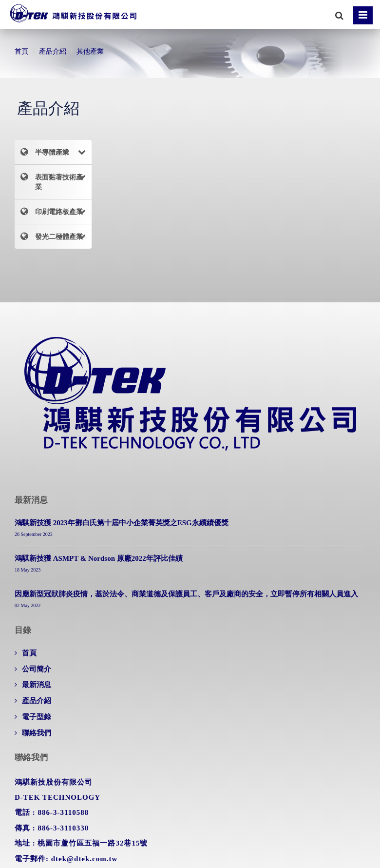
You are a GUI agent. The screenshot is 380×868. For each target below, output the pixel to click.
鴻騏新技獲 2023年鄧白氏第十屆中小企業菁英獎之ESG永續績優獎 (122, 523)
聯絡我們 (37, 733)
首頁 (21, 51)
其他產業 (90, 51)
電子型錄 (37, 717)
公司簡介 (37, 669)
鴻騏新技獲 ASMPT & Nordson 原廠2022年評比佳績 (99, 558)
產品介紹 (53, 51)
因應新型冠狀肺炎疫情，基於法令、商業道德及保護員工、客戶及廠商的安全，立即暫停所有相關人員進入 (186, 594)
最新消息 (37, 685)
